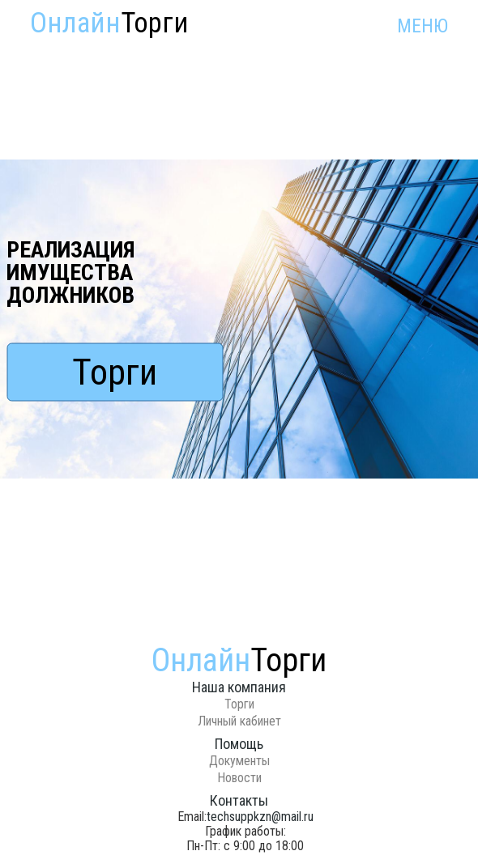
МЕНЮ (423, 26)
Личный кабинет (239, 721)
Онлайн (109, 23)
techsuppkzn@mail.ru (260, 817)
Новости (239, 778)
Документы (239, 761)
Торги (115, 371)
